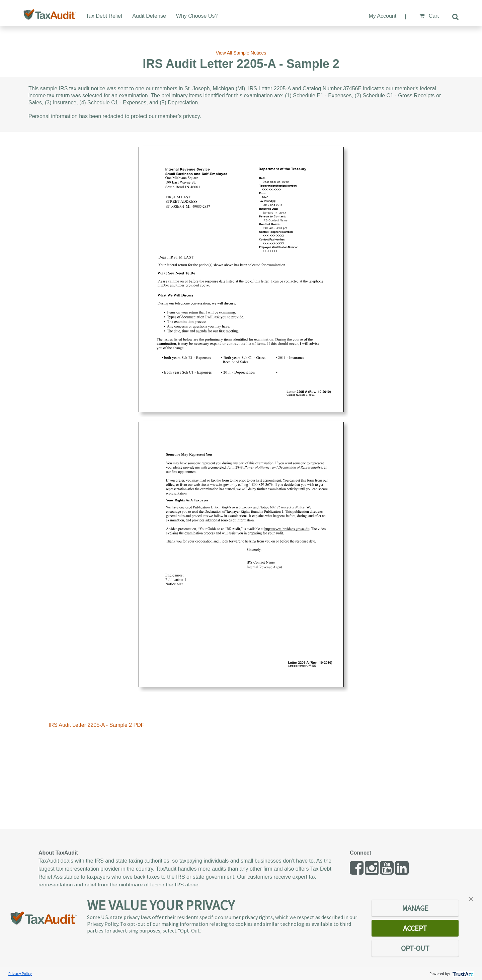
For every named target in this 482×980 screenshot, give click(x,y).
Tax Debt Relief (104, 16)
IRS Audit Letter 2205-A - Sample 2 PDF (96, 725)
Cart (429, 16)
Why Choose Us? (197, 16)
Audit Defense (149, 16)
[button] (471, 898)
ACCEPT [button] (415, 928)
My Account (382, 16)
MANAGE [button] (415, 908)
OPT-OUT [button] (415, 948)
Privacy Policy (20, 973)
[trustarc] (462, 973)
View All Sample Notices (241, 53)
